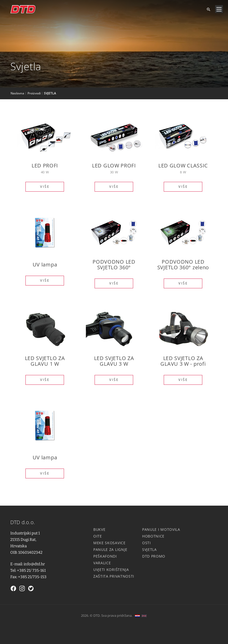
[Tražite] (207, 9)
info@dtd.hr (34, 564)
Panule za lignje (110, 549)
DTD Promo (154, 556)
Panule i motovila (161, 529)
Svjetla (149, 549)
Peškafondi (105, 556)
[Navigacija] (219, 9)
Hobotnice (153, 536)
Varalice (102, 563)
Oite (98, 536)
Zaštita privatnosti (114, 576)
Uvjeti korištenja (111, 570)
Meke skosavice (110, 543)
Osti (147, 543)
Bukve (99, 529)
